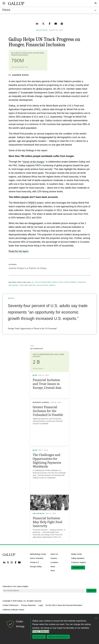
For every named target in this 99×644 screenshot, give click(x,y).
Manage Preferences (58, 637)
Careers (54, 558)
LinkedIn (4, 562)
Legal (41, 605)
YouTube (19, 562)
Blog (61, 282)
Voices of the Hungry (33, 162)
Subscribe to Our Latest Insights (15, 586)
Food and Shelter (27, 285)
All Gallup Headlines (41, 282)
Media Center (77, 554)
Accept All (39, 637)
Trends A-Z (34, 562)
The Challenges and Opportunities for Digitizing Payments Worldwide (47, 461)
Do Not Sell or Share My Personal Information (64, 605)
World (52, 285)
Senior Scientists (37, 558)
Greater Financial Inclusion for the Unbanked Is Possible (48, 411)
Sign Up (91, 591)
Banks (55, 282)
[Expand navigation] (4, 3)
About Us (54, 554)
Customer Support (79, 562)
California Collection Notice (13, 610)
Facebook (16, 562)
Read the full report (18, 251)
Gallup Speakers (78, 558)
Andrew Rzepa (20, 75)
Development (71, 282)
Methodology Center (38, 554)
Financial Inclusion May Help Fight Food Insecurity (48, 522)
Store (53, 571)
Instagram (12, 562)
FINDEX (32, 203)
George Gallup (36, 566)
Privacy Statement (28, 605)
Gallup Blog (43, 285)
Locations (54, 562)
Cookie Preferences (11, 605)
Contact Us (78, 568)
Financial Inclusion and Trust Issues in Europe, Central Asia (47, 384)
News (53, 566)
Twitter (8, 562)
